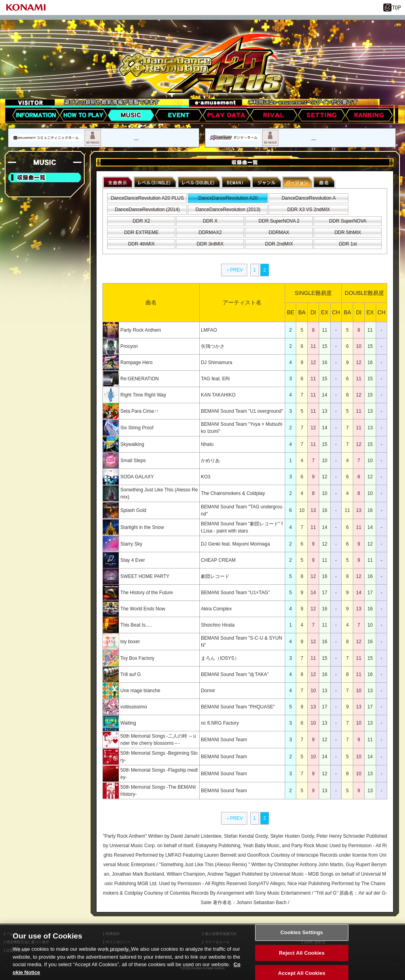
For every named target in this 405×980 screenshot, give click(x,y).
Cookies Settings (302, 940)
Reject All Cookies (302, 960)
